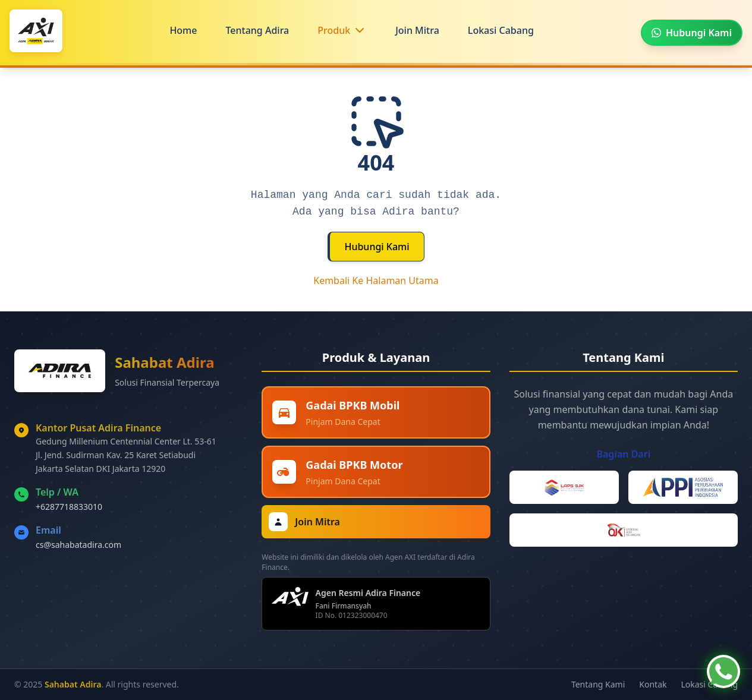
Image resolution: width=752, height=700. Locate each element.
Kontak (653, 684)
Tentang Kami (598, 684)
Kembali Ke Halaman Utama (376, 280)
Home (183, 30)
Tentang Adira (257, 30)
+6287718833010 (69, 507)
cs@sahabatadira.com (78, 545)
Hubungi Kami (377, 247)
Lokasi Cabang (501, 30)
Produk (334, 30)
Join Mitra (417, 30)
